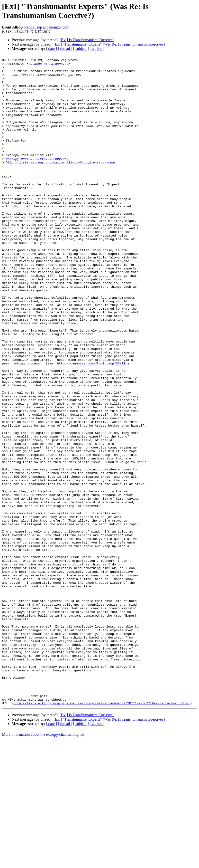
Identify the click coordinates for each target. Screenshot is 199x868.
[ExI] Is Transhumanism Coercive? (87, 40)
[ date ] (51, 49)
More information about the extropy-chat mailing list (43, 864)
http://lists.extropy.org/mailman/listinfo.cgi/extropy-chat (61, 183)
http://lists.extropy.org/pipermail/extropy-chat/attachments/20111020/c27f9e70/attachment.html (102, 832)
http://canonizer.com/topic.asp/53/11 (91, 425)
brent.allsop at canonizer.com (47, 27)
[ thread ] (65, 49)
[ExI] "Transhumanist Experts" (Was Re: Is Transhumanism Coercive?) (109, 44)
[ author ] (97, 49)
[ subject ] (81, 49)
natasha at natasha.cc (48, 65)
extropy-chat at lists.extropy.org (37, 179)
